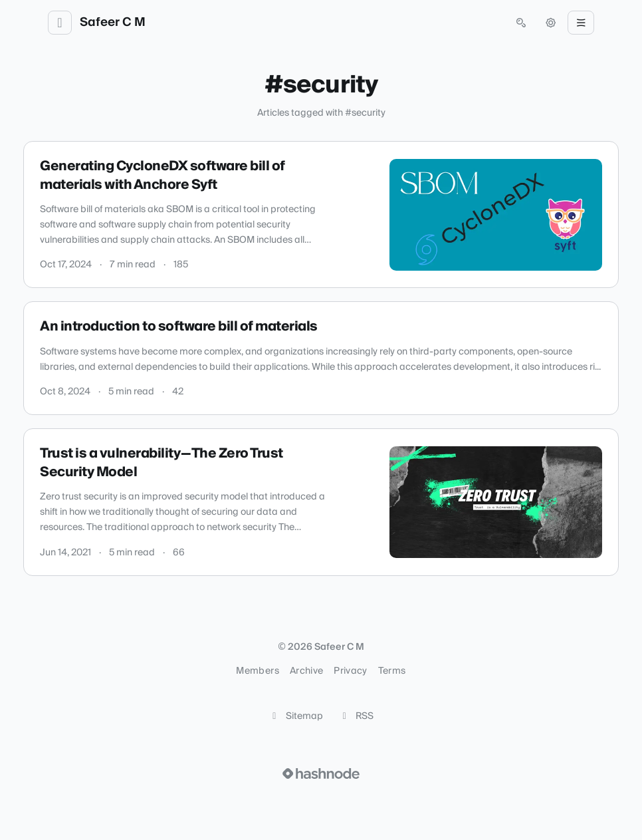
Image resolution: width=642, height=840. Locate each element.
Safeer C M (113, 23)
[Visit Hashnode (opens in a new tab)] (321, 773)
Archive (306, 671)
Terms (392, 671)
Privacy (350, 671)
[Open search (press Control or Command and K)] (521, 23)
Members (257, 671)
